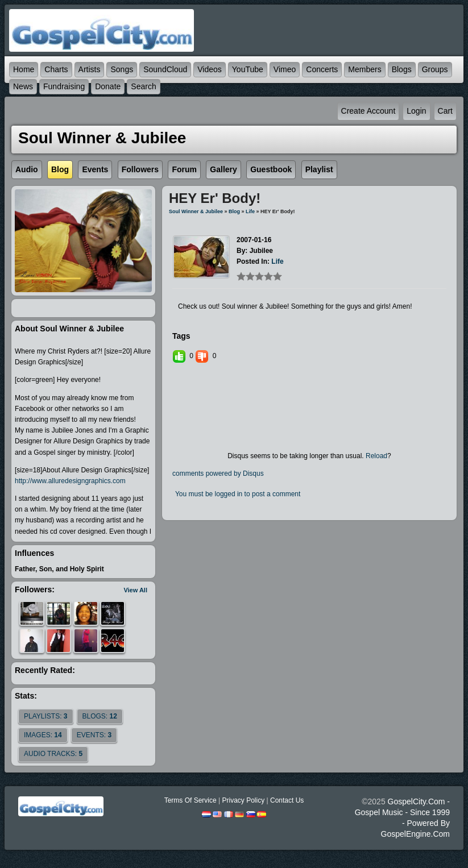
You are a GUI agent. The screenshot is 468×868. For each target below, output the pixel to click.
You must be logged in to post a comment (238, 494)
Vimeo (285, 69)
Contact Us (287, 800)
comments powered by (218, 474)
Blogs (402, 69)
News (23, 86)
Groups (435, 69)
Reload (376, 456)
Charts (56, 69)
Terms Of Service (190, 800)
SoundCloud (165, 69)
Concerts (322, 69)
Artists (90, 69)
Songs (122, 69)
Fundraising (64, 86)
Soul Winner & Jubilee (196, 211)
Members (365, 69)
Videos (210, 69)
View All (135, 590)
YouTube (248, 69)
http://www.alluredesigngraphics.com (70, 481)
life (250, 211)
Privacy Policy (243, 800)
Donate (108, 86)
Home (24, 69)
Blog (234, 211)
